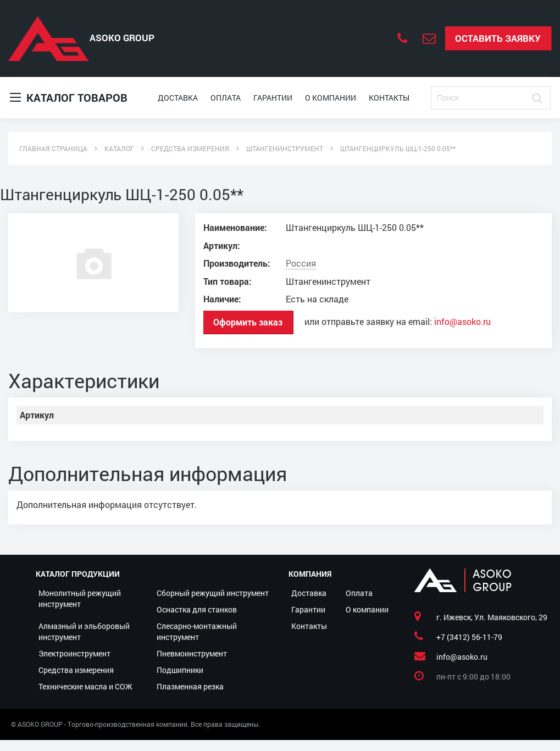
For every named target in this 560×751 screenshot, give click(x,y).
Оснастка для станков (197, 609)
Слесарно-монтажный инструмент (197, 631)
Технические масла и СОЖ (85, 686)
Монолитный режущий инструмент (80, 598)
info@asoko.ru (462, 322)
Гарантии (273, 98)
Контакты (389, 98)
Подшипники (180, 670)
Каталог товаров (69, 98)
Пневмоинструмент (192, 653)
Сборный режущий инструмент (213, 593)
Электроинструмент (74, 653)
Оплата (226, 98)
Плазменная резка (190, 686)
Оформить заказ (248, 322)
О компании (331, 98)
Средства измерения (76, 670)
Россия (301, 263)
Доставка (178, 98)
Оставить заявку (498, 38)
